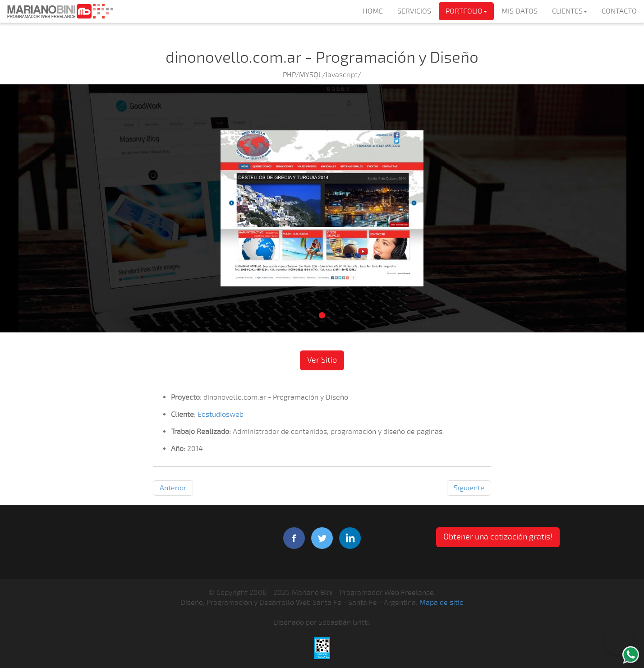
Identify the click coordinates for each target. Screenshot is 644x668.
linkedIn (350, 538)
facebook (294, 538)
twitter (322, 538)
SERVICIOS (414, 11)
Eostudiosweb (221, 415)
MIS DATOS (520, 11)
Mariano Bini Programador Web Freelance (60, 11)
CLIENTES (570, 11)
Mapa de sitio (442, 603)
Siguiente (469, 488)
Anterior (173, 488)
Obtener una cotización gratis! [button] (498, 537)
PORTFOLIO (466, 11)
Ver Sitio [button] (322, 360)
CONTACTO (619, 11)
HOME (373, 11)
